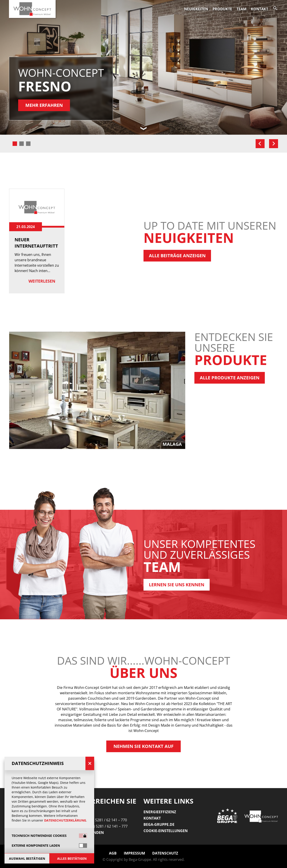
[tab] (15, 144)
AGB (113, 853)
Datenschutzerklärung (65, 820)
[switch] (83, 846)
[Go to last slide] (260, 144)
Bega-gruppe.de (159, 824)
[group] (143, 390)
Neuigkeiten (196, 9)
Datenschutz (165, 853)
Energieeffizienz (160, 812)
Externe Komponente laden (36, 846)
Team (241, 9)
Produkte (222, 9)
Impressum (134, 853)
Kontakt (260, 9)
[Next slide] (274, 144)
